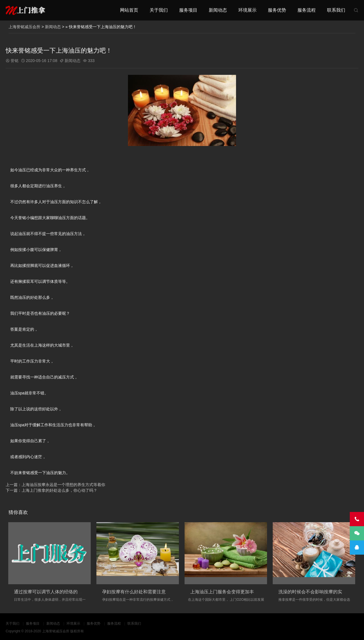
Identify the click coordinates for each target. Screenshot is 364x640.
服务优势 (277, 10)
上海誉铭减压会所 (24, 27)
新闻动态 (218, 10)
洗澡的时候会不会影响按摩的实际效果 (317, 592)
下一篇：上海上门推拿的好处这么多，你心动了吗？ (51, 490)
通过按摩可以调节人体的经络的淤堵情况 (55, 592)
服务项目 (188, 10)
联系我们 (336, 10)
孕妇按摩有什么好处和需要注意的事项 (141, 592)
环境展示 (247, 10)
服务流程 (307, 10)
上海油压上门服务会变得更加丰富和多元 (231, 592)
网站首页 (129, 10)
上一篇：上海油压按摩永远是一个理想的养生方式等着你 (55, 485)
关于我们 (159, 10)
